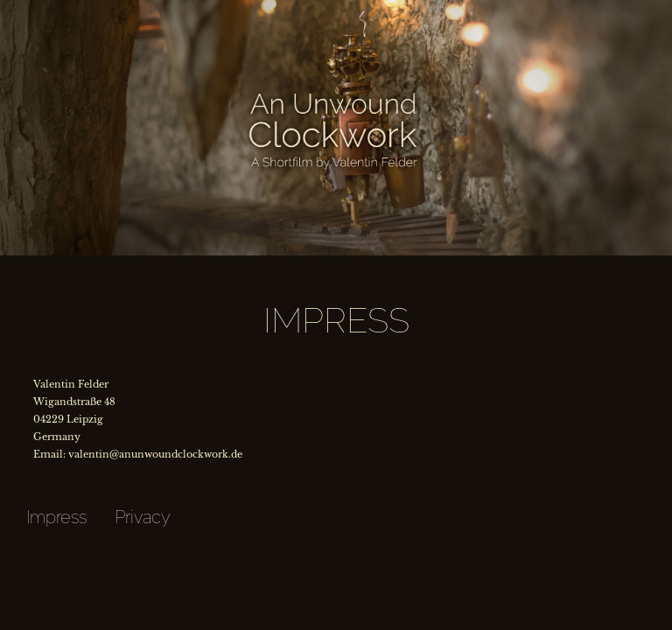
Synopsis (112, 9)
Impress (56, 517)
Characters (201, 9)
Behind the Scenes (381, 9)
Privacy (143, 517)
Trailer (22, 9)
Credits (560, 9)
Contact (650, 9)
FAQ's (471, 9)
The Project (291, 9)
